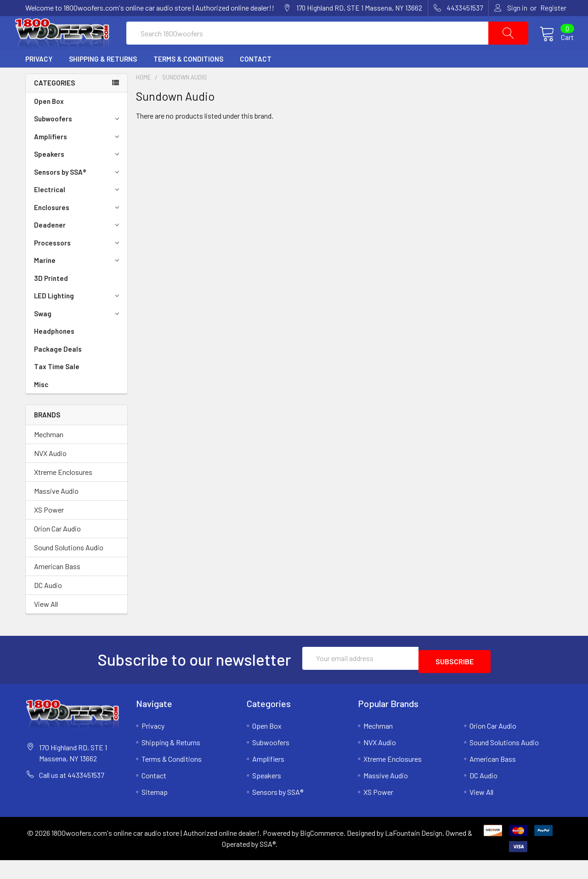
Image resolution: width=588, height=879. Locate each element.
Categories (54, 105)
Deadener (78, 247)
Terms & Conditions (188, 81)
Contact (256, 81)
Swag (78, 336)
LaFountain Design (414, 852)
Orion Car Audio (57, 551)
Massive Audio (56, 513)
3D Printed (51, 300)
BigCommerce (322, 852)
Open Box (49, 123)
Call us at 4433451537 (72, 794)
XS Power (49, 532)
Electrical (78, 211)
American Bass (57, 588)
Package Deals (58, 371)
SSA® (268, 863)
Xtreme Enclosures (63, 494)
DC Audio (48, 607)
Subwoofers (78, 141)
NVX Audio (50, 475)
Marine (78, 282)
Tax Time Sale (57, 388)
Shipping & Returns (103, 81)
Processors (78, 265)
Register (553, 8)
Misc (41, 406)
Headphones (54, 353)
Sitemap (155, 811)
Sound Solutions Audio (69, 569)
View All (46, 626)
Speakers (78, 176)
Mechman (49, 456)
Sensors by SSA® (78, 194)
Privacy (39, 81)
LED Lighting (78, 318)
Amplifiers (78, 159)
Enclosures (78, 229)
